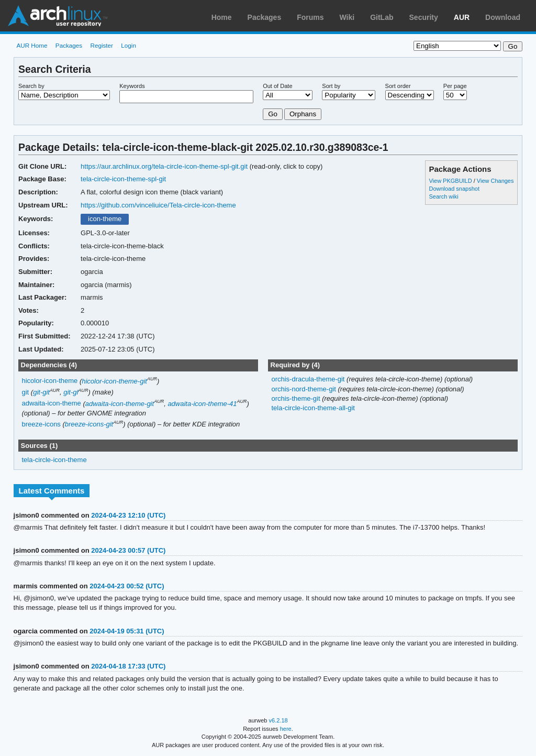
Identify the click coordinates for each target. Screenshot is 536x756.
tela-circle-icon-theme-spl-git (123, 179)
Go (273, 114)
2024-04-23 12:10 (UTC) (128, 515)
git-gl (71, 392)
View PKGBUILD (451, 181)
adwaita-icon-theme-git (120, 404)
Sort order (398, 86)
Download (503, 17)
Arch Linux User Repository (58, 16)
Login (129, 45)
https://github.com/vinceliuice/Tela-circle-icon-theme (158, 205)
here (286, 729)
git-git (41, 392)
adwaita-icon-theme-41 (202, 404)
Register (102, 45)
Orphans (303, 114)
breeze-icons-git (89, 424)
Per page (455, 86)
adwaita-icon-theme (52, 404)
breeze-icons (41, 424)
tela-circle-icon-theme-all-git (313, 408)
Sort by (331, 86)
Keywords (132, 86)
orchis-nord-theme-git (304, 389)
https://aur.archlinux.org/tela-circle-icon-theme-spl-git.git (164, 166)
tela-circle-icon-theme (54, 460)
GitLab (382, 17)
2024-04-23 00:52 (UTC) (127, 586)
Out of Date (277, 86)
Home (222, 17)
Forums (310, 17)
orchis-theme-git (297, 398)
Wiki (347, 17)
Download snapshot (454, 189)
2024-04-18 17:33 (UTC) (128, 666)
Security (424, 17)
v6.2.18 (278, 720)
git (26, 392)
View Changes (495, 181)
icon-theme (105, 219)
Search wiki (443, 196)
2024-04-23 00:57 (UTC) (128, 550)
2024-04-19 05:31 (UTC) (127, 631)
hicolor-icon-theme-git (114, 381)
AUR (462, 17)
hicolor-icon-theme (50, 381)
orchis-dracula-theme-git (309, 379)
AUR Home (32, 45)
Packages (265, 17)
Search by (31, 86)
